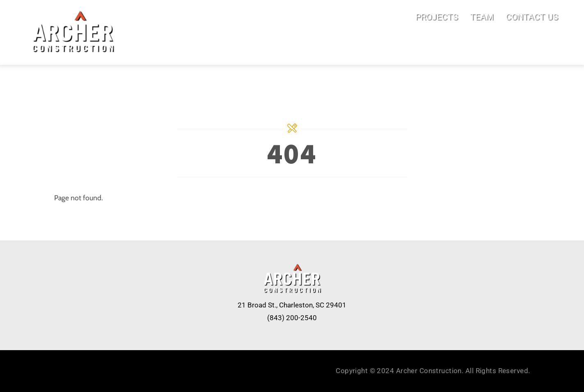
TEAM (482, 17)
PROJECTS (436, 17)
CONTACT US (532, 17)
